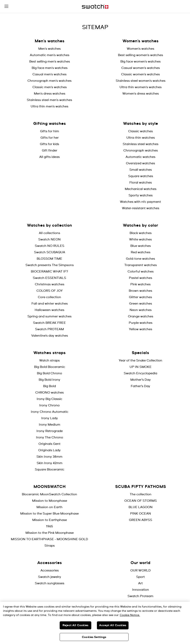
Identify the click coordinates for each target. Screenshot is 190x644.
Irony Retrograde (50, 431)
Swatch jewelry (50, 577)
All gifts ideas (49, 157)
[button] (6, 6)
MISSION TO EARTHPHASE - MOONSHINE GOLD (49, 539)
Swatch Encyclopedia (140, 373)
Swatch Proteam (140, 596)
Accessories (50, 570)
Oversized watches (140, 163)
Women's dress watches (141, 94)
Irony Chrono (49, 405)
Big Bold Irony (49, 380)
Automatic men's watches (50, 55)
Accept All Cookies (113, 625)
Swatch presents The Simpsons (50, 265)
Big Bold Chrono (49, 373)
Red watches (141, 252)
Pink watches (140, 284)
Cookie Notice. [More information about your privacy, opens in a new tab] (130, 615)
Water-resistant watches (141, 208)
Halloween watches (49, 310)
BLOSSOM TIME (49, 259)
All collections (49, 233)
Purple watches (141, 323)
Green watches (141, 304)
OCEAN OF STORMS (141, 501)
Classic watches (140, 131)
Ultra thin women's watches (141, 87)
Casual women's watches (141, 68)
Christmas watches (50, 284)
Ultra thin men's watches (49, 106)
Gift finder (50, 150)
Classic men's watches (50, 87)
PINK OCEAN (141, 514)
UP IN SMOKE (141, 367)
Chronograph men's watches (49, 81)
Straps (50, 546)
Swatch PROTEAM (49, 329)
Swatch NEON (49, 239)
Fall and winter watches (50, 304)
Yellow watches (141, 329)
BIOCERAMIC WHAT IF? (49, 272)
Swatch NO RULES (50, 246)
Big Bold (49, 386)
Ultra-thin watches (141, 138)
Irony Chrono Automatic (50, 412)
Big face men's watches (50, 68)
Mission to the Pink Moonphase (50, 533)
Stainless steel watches (141, 144)
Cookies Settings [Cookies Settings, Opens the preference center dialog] (94, 637)
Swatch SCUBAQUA (50, 252)
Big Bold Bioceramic (50, 367)
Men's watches (49, 49)
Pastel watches (141, 278)
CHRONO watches (49, 393)
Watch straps (49, 360)
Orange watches (141, 316)
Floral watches (141, 183)
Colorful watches (141, 272)
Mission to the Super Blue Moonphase (49, 514)
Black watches (141, 233)
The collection (141, 494)
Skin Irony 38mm (49, 457)
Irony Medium (50, 425)
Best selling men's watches (50, 62)
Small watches (141, 170)
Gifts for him (50, 131)
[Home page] (95, 7)
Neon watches (141, 310)
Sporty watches (141, 195)
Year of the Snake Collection (140, 360)
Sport (140, 577)
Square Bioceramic (50, 469)
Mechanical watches (141, 189)
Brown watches (140, 291)
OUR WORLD (141, 570)
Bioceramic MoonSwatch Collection (49, 494)
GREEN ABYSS (141, 520)
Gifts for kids (49, 144)
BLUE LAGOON (141, 507)
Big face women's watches (140, 62)
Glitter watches (140, 297)
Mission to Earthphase (50, 520)
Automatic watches (140, 157)
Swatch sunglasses (50, 583)
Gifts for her (50, 138)
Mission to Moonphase (50, 501)
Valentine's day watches (50, 336)
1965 (50, 526)
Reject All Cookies (75, 625)
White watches (140, 239)
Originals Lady (49, 450)
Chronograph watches (141, 150)
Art (140, 583)
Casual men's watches (49, 74)
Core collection (49, 297)
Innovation (141, 590)
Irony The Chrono (50, 437)
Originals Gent (49, 444)
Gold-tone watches (140, 259)
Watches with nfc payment (140, 202)
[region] (95, 623)
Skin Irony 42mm (50, 463)
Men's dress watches (50, 94)
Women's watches (140, 49)
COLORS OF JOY (50, 291)
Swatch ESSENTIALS (49, 278)
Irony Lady (50, 418)
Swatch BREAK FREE (49, 323)
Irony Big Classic (49, 399)
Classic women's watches (140, 74)
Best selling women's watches (140, 55)
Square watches (141, 176)
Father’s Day (140, 386)
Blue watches (141, 246)
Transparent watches (141, 265)
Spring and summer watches (49, 316)
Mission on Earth (49, 507)
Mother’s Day (141, 380)
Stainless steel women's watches (141, 81)
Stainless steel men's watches (49, 100)
